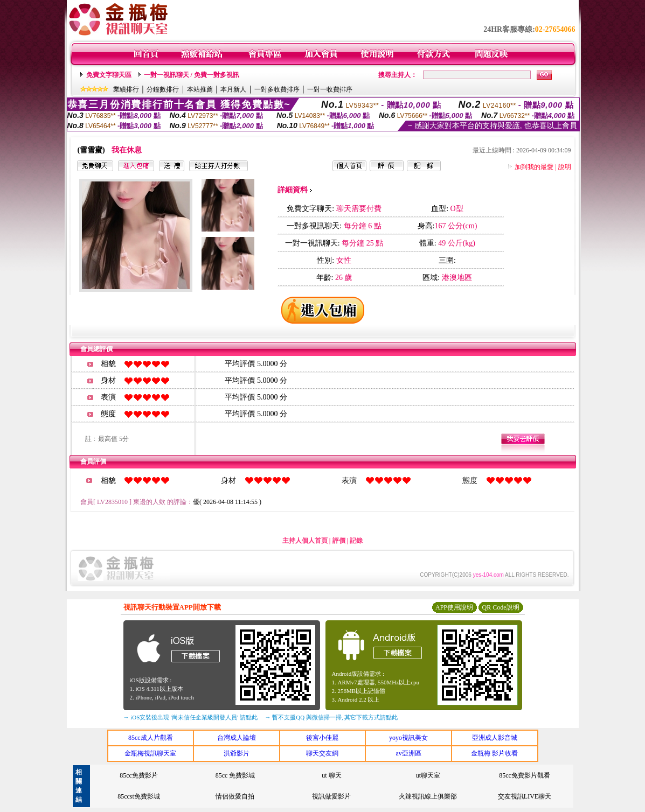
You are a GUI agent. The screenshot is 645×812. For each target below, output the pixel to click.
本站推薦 (200, 89)
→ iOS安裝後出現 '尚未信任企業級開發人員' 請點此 (190, 717)
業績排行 (126, 89)
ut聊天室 (428, 775)
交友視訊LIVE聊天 (525, 796)
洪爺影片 (237, 753)
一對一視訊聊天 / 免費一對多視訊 (192, 75)
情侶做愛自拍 (235, 796)
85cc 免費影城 (235, 775)
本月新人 (233, 89)
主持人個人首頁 (305, 541)
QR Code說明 (501, 607)
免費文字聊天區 (109, 75)
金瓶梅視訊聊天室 (150, 753)
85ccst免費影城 (139, 796)
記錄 (356, 541)
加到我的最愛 (534, 167)
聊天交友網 (322, 753)
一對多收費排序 (277, 89)
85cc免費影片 (139, 775)
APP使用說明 (454, 607)
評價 (339, 541)
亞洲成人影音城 (495, 738)
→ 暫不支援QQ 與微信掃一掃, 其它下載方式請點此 (332, 717)
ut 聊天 (331, 775)
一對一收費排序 (330, 89)
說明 (565, 167)
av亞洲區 (408, 753)
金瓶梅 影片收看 (494, 753)
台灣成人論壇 (237, 738)
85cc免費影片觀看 (525, 775)
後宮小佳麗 (322, 738)
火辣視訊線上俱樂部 (428, 796)
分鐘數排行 (163, 89)
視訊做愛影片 (331, 796)
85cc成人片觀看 (151, 738)
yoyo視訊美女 (408, 738)
